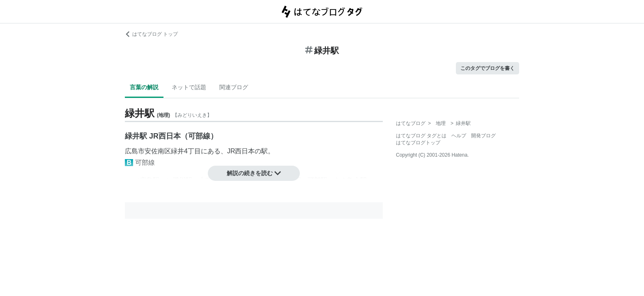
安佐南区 (158, 151)
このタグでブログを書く (488, 68)
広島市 (135, 151)
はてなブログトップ (418, 143)
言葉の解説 (144, 87)
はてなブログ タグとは (421, 136)
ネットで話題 (189, 87)
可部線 (145, 163)
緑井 (177, 151)
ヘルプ (459, 136)
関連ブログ (234, 87)
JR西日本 (241, 151)
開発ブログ (483, 136)
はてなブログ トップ (151, 34)
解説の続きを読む (254, 173)
